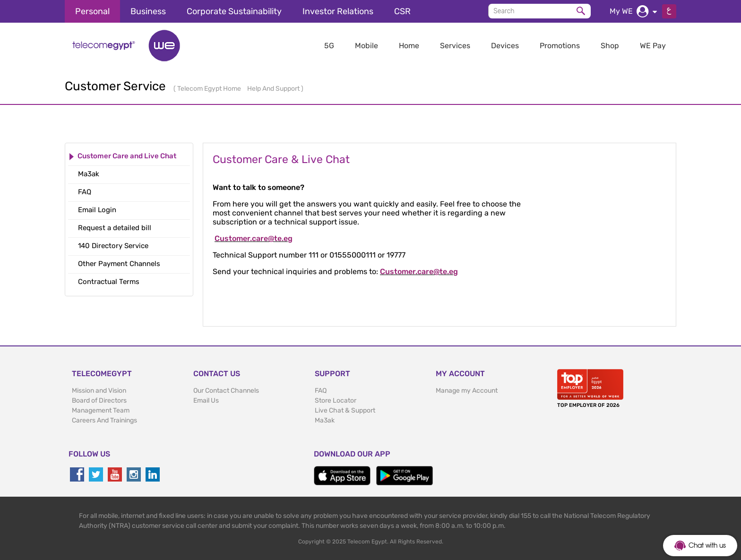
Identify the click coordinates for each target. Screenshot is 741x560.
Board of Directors (99, 401)
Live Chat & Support (345, 410)
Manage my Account (467, 391)
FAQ (321, 391)
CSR (402, 11)
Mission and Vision (99, 391)
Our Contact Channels (226, 391)
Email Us (206, 401)
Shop (610, 46)
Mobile (366, 46)
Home (409, 46)
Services (455, 46)
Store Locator (336, 401)
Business (148, 11)
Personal (92, 11)
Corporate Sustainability (234, 11)
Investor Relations (338, 11)
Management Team (101, 410)
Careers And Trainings (104, 420)
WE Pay (653, 46)
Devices (505, 46)
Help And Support (274, 89)
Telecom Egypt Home (210, 89)
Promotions (560, 46)
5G (329, 46)
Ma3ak (325, 420)
